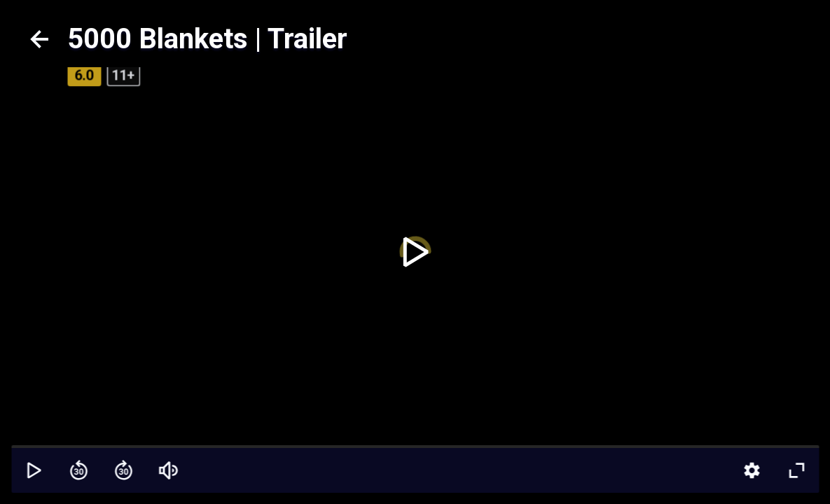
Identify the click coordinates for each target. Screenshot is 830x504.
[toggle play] (415, 252)
